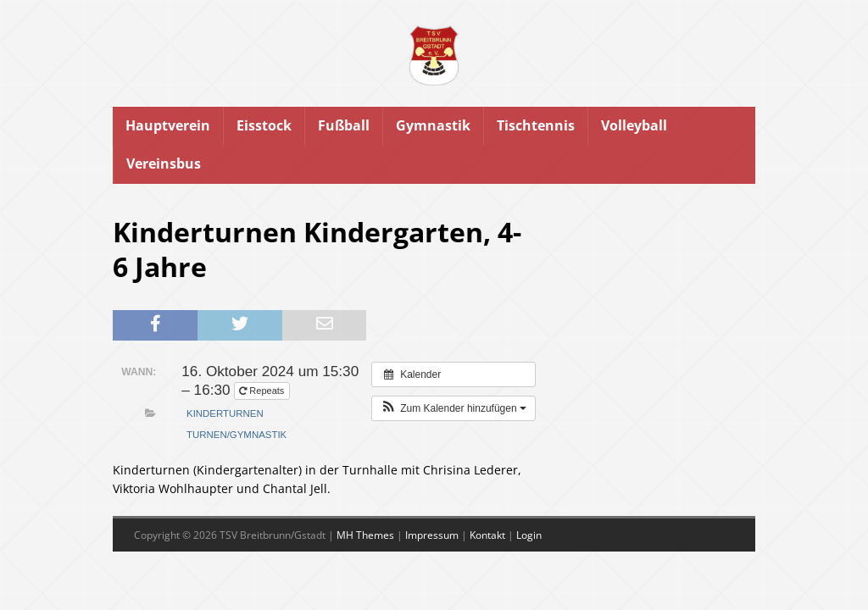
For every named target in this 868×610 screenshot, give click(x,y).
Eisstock (264, 125)
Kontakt (487, 535)
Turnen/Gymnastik (236, 435)
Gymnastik (433, 125)
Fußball (344, 125)
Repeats (263, 391)
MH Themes (365, 535)
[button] (453, 408)
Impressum (432, 535)
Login (529, 535)
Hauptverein (168, 125)
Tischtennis (536, 125)
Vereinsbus (164, 164)
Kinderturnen (225, 413)
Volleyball (634, 125)
